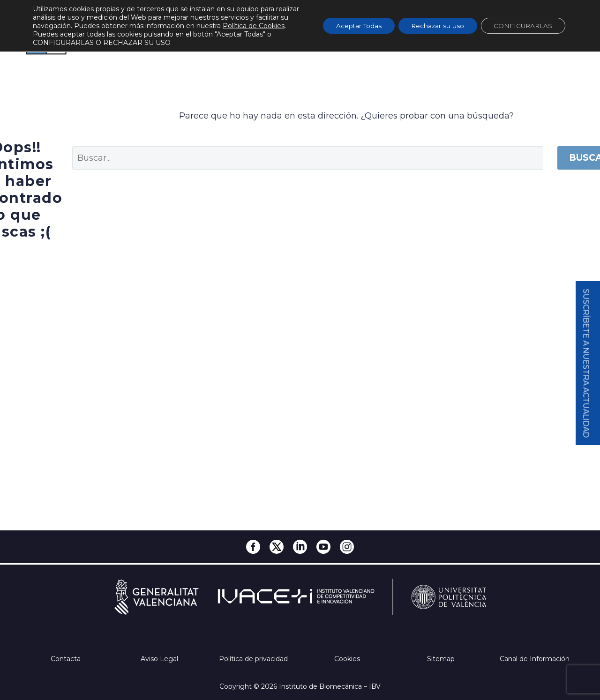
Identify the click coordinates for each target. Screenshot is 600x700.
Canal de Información (535, 659)
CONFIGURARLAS (521, 26)
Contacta (66, 659)
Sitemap (441, 659)
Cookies (347, 659)
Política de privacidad (253, 659)
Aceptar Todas (349, 26)
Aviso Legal (159, 659)
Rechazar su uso (431, 26)
